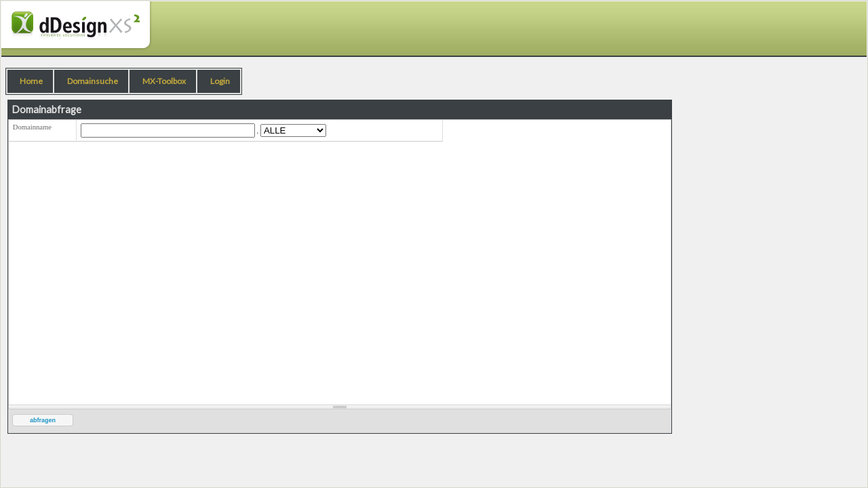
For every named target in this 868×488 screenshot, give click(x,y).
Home (31, 81)
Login (220, 81)
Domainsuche (93, 81)
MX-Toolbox (164, 81)
